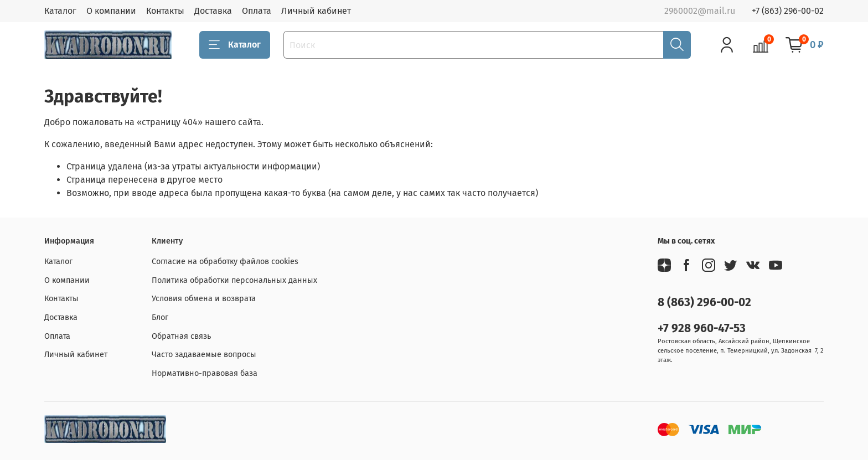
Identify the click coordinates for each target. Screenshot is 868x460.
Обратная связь (181, 336)
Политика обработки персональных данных (234, 280)
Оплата (257, 11)
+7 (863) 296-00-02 (788, 11)
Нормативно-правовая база (205, 373)
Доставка (213, 11)
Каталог (60, 11)
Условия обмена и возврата (204, 299)
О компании (111, 11)
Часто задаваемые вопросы (204, 355)
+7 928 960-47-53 (702, 329)
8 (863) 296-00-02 (704, 303)
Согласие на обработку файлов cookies (225, 262)
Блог (160, 317)
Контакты (165, 11)
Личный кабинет (316, 11)
